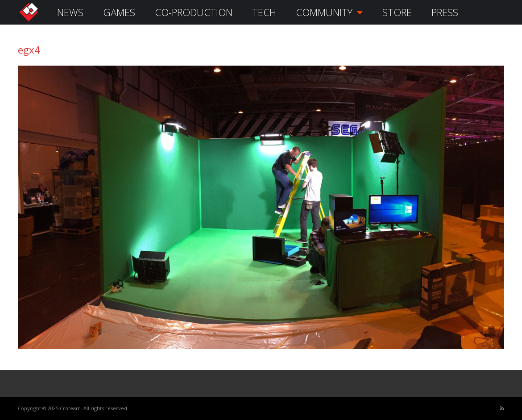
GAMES (119, 12)
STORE (397, 12)
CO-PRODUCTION (194, 12)
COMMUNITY (329, 12)
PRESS (445, 12)
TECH (264, 12)
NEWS (70, 12)
